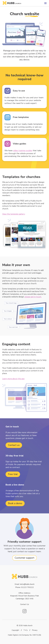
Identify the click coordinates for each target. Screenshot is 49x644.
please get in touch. (33, 297)
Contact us (14, 445)
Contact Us (25, 604)
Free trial (13, 474)
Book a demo (15, 503)
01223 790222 (27, 587)
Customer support (24, 558)
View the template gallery (14, 214)
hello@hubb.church (27, 584)
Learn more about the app (13, 379)
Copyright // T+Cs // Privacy (25, 630)
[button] (41, 3)
